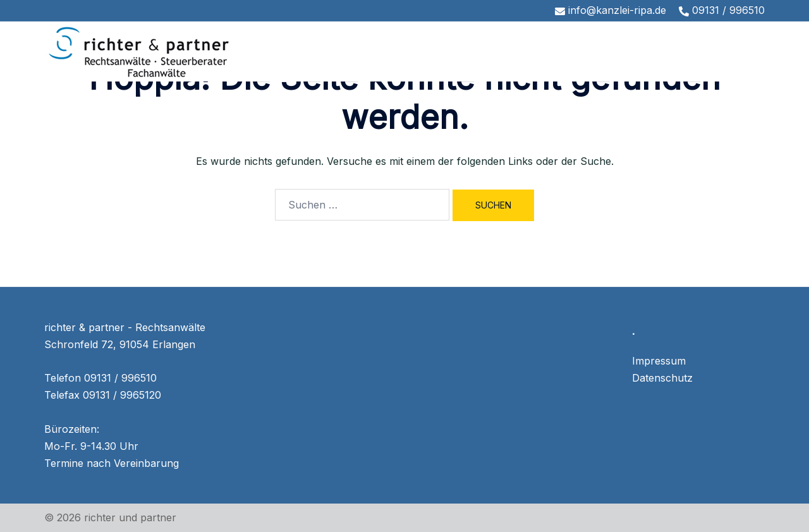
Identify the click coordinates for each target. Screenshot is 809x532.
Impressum (659, 361)
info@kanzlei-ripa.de (611, 10)
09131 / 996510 (722, 10)
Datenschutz (662, 378)
